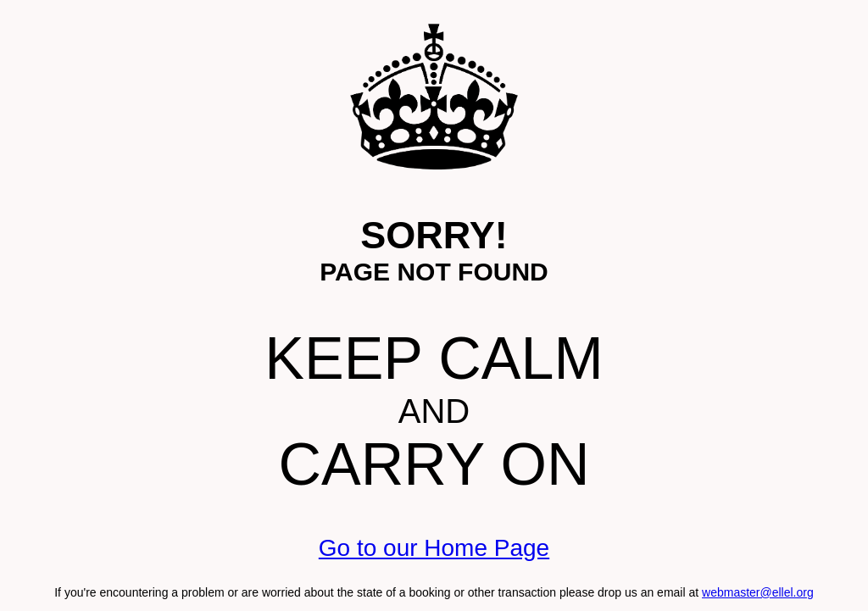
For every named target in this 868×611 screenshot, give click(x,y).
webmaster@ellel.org (758, 592)
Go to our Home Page (434, 548)
